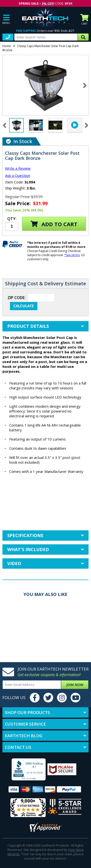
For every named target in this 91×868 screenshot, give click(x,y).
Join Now (75, 685)
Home (7, 46)
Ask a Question (18, 175)
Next (85, 85)
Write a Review (18, 168)
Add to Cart (54, 224)
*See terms (72, 255)
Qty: (12, 219)
